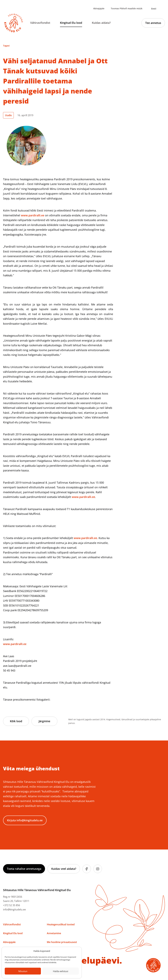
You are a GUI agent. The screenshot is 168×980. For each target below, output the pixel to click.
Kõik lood (16, 721)
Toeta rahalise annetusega (24, 869)
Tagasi (6, 46)
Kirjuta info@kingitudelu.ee (25, 820)
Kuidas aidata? (101, 23)
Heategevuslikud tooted (61, 924)
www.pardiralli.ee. (86, 538)
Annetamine (54, 933)
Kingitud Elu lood (71, 23)
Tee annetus (153, 23)
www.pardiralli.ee (33, 215)
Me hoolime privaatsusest (62, 942)
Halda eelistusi (61, 971)
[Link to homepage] (14, 23)
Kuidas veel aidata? (64, 869)
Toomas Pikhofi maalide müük (127, 8)
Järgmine (44, 721)
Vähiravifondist (40, 23)
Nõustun (23, 971)
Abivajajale (99, 8)
